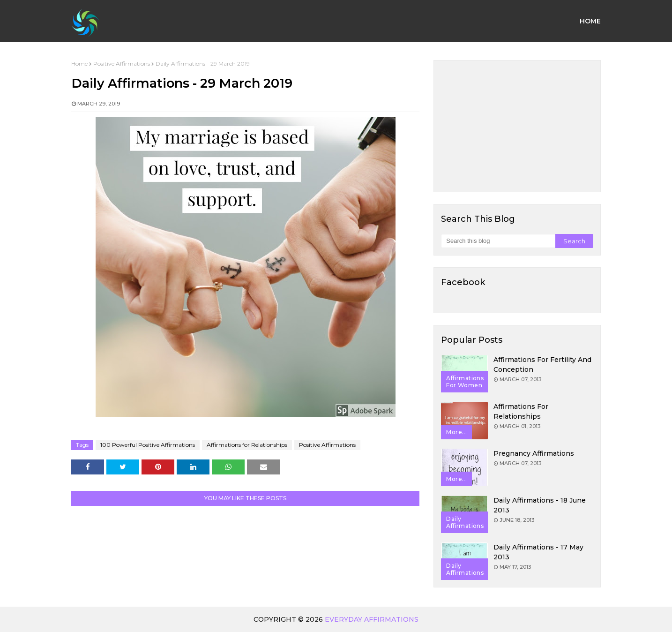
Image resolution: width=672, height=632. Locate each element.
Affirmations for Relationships (247, 445)
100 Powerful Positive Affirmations (148, 445)
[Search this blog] (498, 241)
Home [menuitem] (590, 21)
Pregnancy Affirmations (534, 453)
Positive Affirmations (122, 64)
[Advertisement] (517, 126)
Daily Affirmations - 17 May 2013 (538, 552)
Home (79, 64)
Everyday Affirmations (372, 619)
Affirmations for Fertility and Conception (542, 365)
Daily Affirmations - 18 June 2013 (540, 505)
